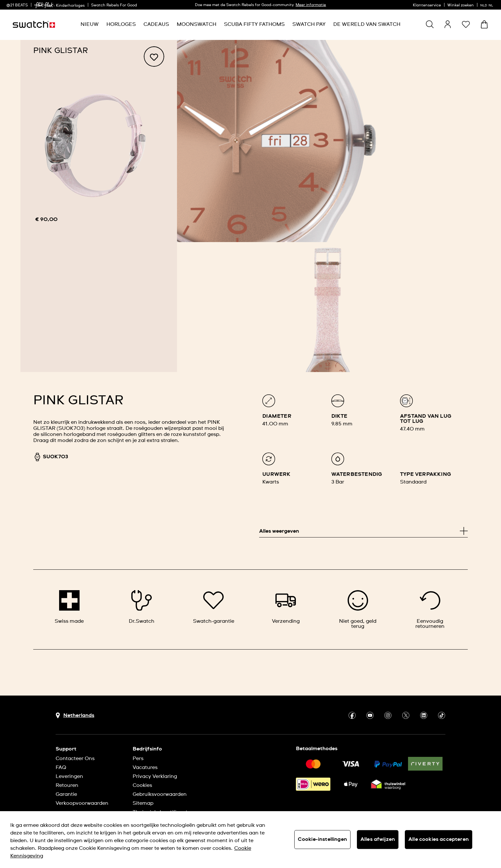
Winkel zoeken (461, 5)
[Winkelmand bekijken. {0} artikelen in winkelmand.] (484, 24)
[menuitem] (90, 24)
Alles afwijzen (378, 839)
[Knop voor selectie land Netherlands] (75, 716)
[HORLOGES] (121, 24)
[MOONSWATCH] (197, 24)
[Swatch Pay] (309, 24)
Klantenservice (427, 5)
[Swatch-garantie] (214, 607)
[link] (44, 5)
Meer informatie (311, 5)
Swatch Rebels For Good (114, 5)
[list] (363, 447)
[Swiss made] (69, 607)
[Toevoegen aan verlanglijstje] (154, 57)
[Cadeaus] (156, 24)
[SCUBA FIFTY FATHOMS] (254, 24)
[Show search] (430, 24)
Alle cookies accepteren (439, 839)
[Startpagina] (34, 24)
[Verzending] (286, 607)
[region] (99, 206)
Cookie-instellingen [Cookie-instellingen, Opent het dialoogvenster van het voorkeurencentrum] (322, 839)
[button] (466, 24)
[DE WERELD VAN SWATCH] (367, 24)
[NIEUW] (90, 24)
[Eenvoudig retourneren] (430, 609)
